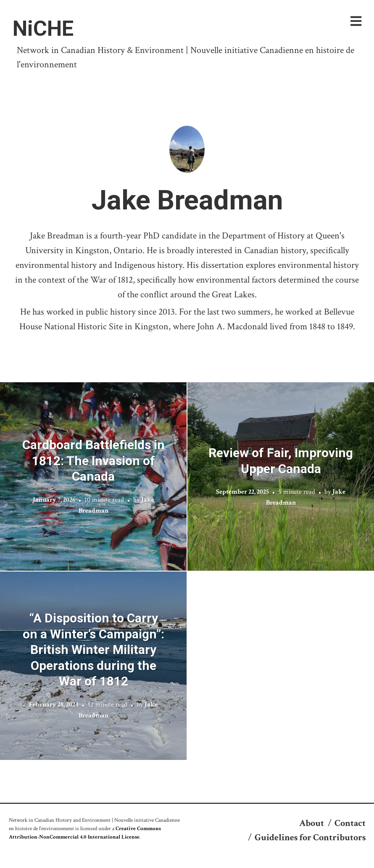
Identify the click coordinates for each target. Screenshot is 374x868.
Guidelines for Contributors (310, 838)
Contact (350, 823)
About (312, 823)
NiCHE (43, 29)
